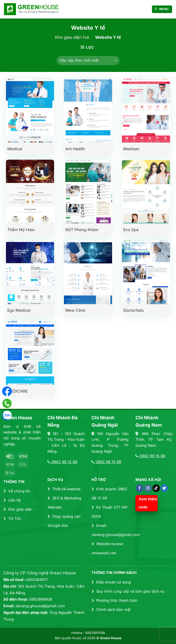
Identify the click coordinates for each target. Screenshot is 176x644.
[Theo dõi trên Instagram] (148, 488)
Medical (15, 149)
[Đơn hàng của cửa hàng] (88, 61)
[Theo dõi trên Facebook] (140, 488)
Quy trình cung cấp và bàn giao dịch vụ (128, 591)
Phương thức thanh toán (114, 600)
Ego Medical (19, 310)
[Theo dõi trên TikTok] (156, 488)
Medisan (131, 149)
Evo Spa (131, 230)
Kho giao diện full (72, 37)
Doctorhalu (133, 310)
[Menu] (162, 9)
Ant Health (75, 149)
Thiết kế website (64, 489)
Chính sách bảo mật (111, 610)
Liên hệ (12, 500)
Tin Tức (12, 518)
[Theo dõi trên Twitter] (164, 488)
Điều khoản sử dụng (111, 582)
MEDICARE (18, 391)
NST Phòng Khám (82, 230)
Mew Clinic (76, 310)
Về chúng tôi (17, 491)
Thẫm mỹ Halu (21, 230)
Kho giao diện (18, 509)
